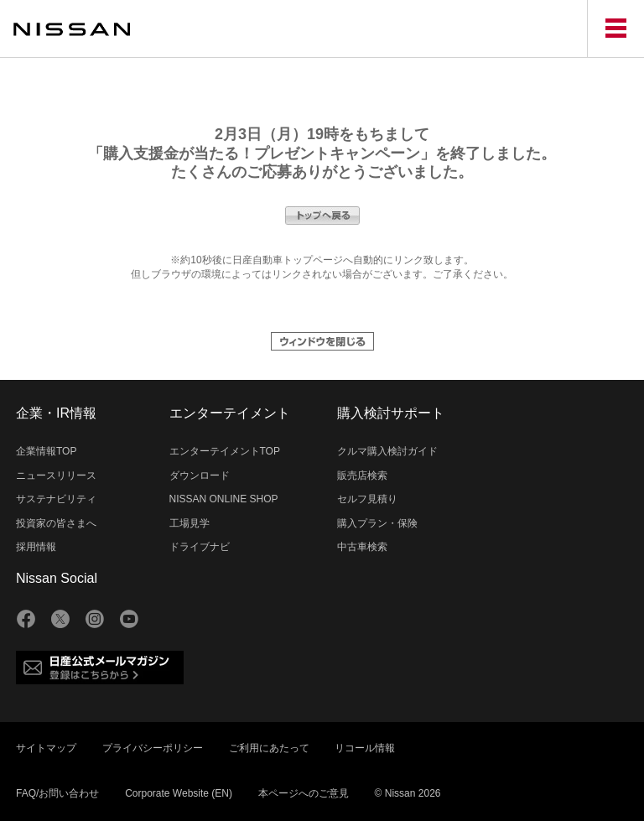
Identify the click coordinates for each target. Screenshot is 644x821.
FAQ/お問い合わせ (57, 793)
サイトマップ (46, 748)
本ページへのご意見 (304, 793)
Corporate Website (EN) (179, 793)
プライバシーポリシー (153, 748)
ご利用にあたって (269, 748)
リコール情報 (365, 748)
